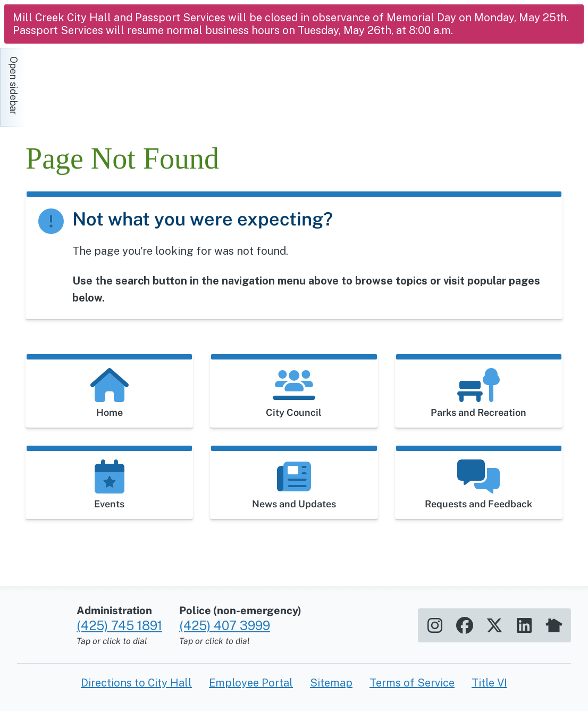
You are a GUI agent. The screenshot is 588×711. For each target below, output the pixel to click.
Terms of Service (412, 683)
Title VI (489, 683)
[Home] (121, 82)
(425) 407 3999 (225, 625)
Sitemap (331, 683)
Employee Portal (251, 683)
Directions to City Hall (136, 683)
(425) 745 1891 (119, 625)
